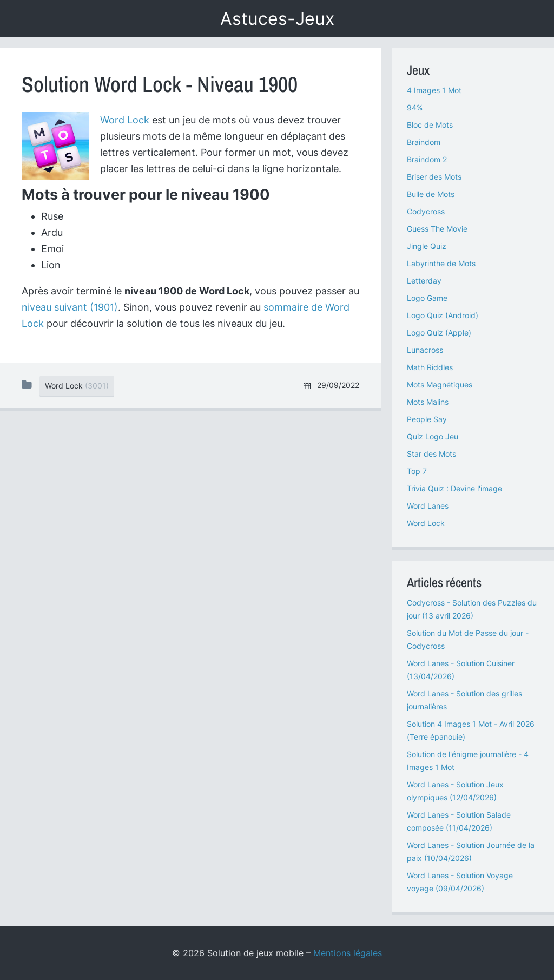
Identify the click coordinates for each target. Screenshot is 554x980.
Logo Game (427, 298)
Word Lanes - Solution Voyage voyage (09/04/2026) (460, 882)
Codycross (426, 211)
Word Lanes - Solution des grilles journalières (464, 700)
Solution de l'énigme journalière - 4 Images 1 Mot (468, 761)
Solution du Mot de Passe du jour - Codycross (468, 639)
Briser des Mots (434, 177)
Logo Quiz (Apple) (439, 333)
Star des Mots (431, 454)
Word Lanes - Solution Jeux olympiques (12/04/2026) (455, 791)
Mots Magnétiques (440, 384)
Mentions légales (348, 953)
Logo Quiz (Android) (443, 315)
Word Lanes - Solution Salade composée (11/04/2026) (459, 821)
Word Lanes (428, 506)
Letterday (424, 281)
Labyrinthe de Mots (441, 263)
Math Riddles (430, 367)
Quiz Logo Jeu (433, 436)
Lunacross (425, 350)
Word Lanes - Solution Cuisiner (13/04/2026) (461, 670)
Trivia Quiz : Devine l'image (454, 488)
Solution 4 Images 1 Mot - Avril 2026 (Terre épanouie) (471, 730)
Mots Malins (428, 402)
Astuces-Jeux (277, 19)
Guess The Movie (437, 229)
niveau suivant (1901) (70, 307)
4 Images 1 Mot (434, 90)
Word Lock (125, 120)
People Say (427, 419)
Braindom (424, 142)
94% (415, 107)
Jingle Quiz (427, 246)
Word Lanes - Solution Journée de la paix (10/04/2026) (471, 851)
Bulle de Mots (431, 194)
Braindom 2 (427, 159)
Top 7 (417, 471)
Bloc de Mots (430, 125)
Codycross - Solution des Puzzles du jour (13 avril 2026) (472, 609)
